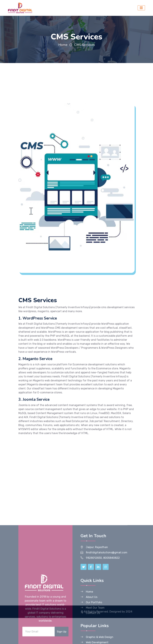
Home (63, 45)
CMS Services (85, 45)
